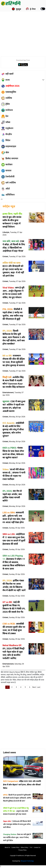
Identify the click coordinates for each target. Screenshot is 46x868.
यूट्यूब (16, 9)
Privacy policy (23, 850)
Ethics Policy (24, 847)
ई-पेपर (31, 9)
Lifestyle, (12, 234)
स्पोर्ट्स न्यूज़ (9, 206)
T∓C (31, 847)
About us (7, 847)
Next (34, 687)
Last (39, 687)
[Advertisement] (23, 30)
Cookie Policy (15, 847)
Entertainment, (13, 394)
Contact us (37, 847)
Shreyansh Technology (27, 861)
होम (2, 199)
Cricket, (14, 257)
